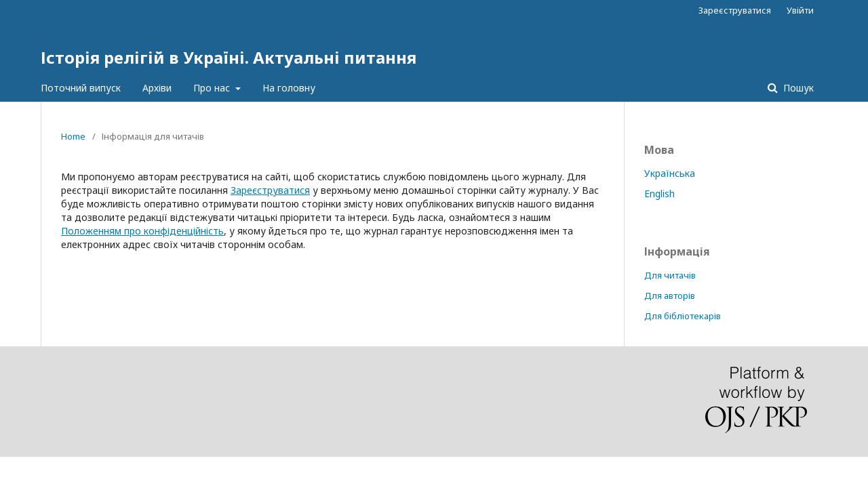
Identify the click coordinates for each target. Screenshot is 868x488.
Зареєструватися (735, 10)
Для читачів (670, 275)
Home (73, 136)
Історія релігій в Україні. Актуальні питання (229, 57)
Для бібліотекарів (683, 316)
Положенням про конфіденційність (142, 231)
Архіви (157, 88)
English (659, 194)
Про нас (213, 88)
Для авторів (670, 296)
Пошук (797, 88)
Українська (670, 173)
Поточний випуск (81, 88)
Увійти (800, 10)
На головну (289, 88)
